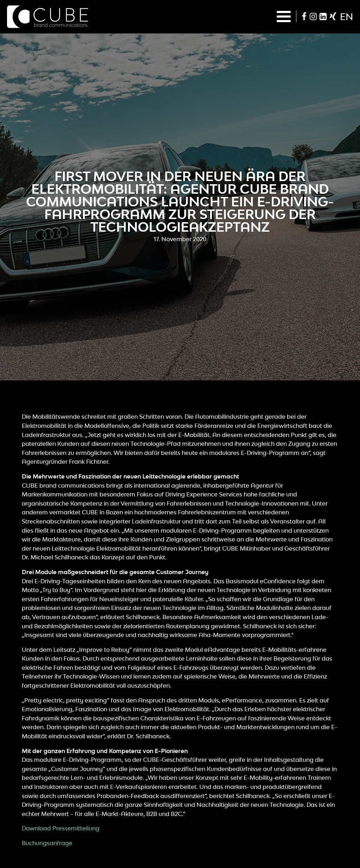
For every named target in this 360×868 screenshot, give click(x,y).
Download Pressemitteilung (61, 828)
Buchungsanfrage (47, 843)
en (346, 17)
